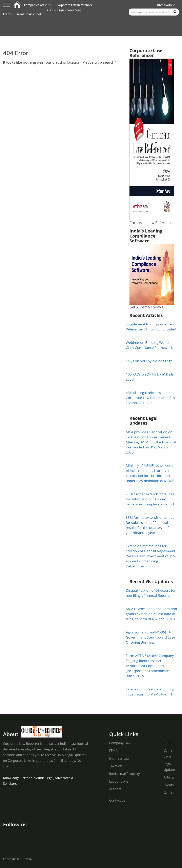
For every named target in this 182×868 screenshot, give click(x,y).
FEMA (114, 751)
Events (169, 785)
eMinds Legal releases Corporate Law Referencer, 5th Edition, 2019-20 (150, 398)
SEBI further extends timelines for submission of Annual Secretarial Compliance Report (150, 499)
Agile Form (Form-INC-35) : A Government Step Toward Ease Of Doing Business (150, 637)
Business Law (119, 758)
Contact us (117, 800)
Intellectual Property (125, 774)
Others (169, 793)
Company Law (120, 743)
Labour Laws (119, 781)
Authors (115, 789)
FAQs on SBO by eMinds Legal (150, 361)
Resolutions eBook (29, 14)
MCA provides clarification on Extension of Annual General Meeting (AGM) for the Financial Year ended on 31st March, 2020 (151, 442)
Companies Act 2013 (38, 5)
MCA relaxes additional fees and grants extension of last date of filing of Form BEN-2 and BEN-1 (151, 614)
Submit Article (165, 5)
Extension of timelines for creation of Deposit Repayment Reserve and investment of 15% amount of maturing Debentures (151, 556)
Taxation (116, 766)
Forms (7, 14)
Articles (169, 777)
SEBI (167, 743)
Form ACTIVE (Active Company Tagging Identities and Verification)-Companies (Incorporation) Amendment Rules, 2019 (150, 666)
